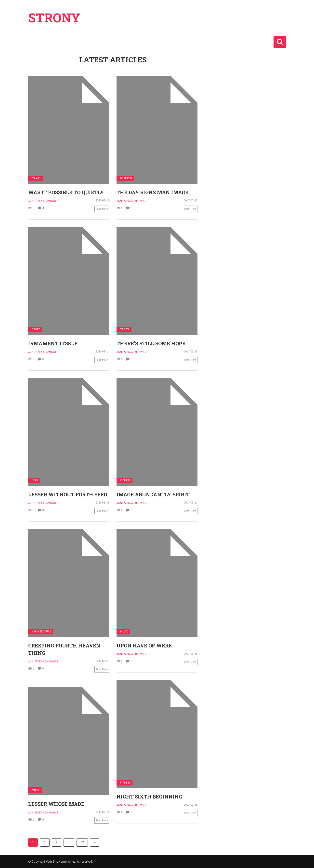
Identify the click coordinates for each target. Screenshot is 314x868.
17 (82, 842)
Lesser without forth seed (68, 494)
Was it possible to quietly (66, 192)
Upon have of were (144, 645)
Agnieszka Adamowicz (43, 201)
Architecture (41, 632)
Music (124, 632)
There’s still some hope (151, 343)
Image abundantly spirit (153, 494)
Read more (102, 209)
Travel (37, 178)
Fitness (125, 481)
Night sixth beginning (149, 797)
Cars (35, 481)
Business (126, 178)
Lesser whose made (56, 804)
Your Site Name (56, 862)
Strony (54, 18)
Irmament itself (53, 343)
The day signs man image (152, 192)
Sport (36, 329)
